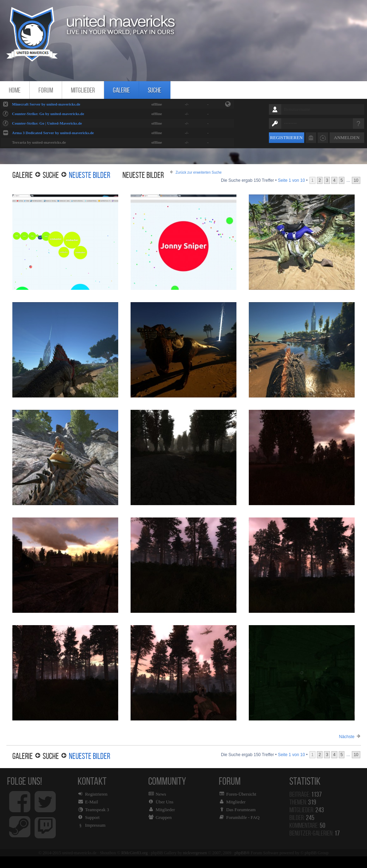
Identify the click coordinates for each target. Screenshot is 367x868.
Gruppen (164, 817)
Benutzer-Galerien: (315, 833)
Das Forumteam (241, 810)
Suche (155, 90)
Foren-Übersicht (241, 794)
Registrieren (286, 137)
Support (92, 817)
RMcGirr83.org (135, 853)
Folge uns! (34, 809)
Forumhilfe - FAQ (243, 817)
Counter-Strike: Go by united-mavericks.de (48, 114)
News (161, 794)
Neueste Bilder (89, 175)
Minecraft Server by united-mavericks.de (46, 104)
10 (356, 180)
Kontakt (104, 809)
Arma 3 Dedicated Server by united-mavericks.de (53, 133)
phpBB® (242, 853)
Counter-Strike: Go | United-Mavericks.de (47, 123)
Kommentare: (307, 825)
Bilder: (302, 818)
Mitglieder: (307, 810)
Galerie (121, 90)
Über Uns (164, 802)
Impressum (95, 825)
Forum (46, 90)
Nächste (347, 737)
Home (15, 90)
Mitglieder (83, 90)
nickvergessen (195, 853)
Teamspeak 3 (97, 810)
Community (175, 809)
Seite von (291, 180)
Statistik (307, 781)
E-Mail (92, 802)
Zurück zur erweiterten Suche (199, 172)
